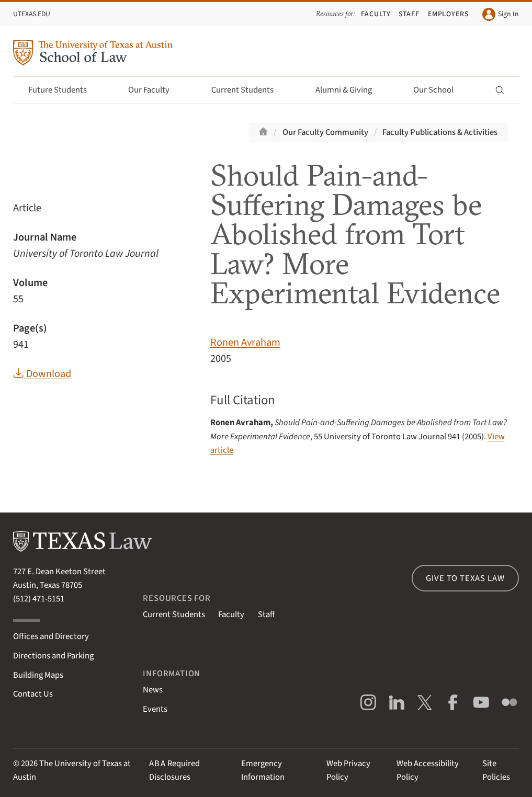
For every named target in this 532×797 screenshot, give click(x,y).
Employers (449, 14)
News (153, 690)
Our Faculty (155, 90)
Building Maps (38, 675)
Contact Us (33, 694)
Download (42, 374)
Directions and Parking (53, 656)
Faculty (376, 14)
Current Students (248, 90)
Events (155, 709)
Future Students (64, 90)
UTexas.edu (32, 14)
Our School (439, 90)
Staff (409, 14)
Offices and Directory (51, 636)
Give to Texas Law (465, 578)
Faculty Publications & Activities (440, 132)
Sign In (501, 14)
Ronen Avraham (245, 342)
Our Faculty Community (325, 132)
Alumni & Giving (350, 90)
